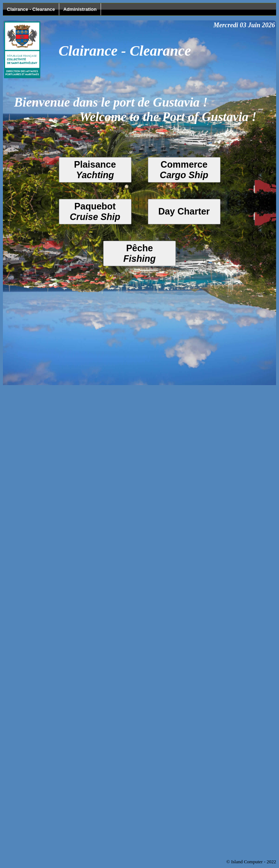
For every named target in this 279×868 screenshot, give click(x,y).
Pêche (140, 253)
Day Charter (184, 211)
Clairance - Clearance (31, 9)
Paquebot (95, 211)
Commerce (184, 170)
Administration (80, 9)
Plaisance (95, 170)
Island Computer (247, 862)
